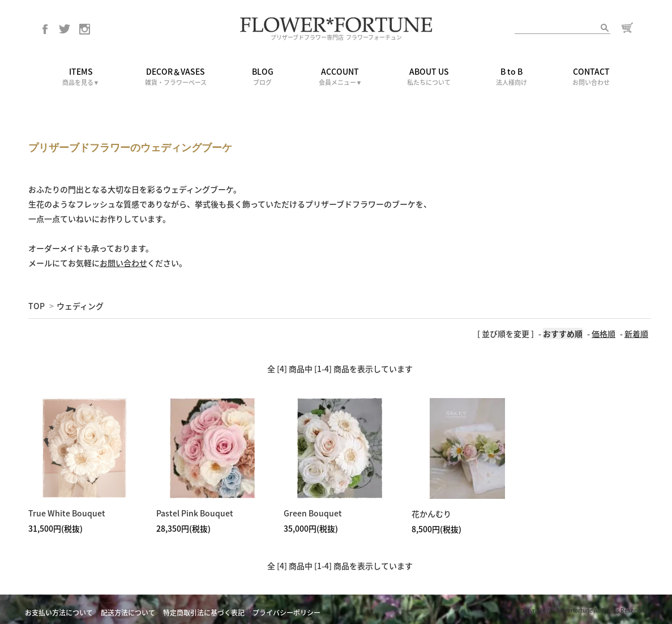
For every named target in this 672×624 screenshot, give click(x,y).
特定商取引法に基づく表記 (204, 613)
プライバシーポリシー (286, 613)
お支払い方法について (59, 613)
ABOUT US (429, 77)
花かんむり (431, 514)
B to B (512, 77)
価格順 (603, 334)
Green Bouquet (313, 513)
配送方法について (128, 613)
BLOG (263, 77)
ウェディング (80, 306)
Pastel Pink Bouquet (195, 513)
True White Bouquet (67, 513)
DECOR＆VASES (176, 77)
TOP (37, 306)
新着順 (636, 334)
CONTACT (591, 77)
